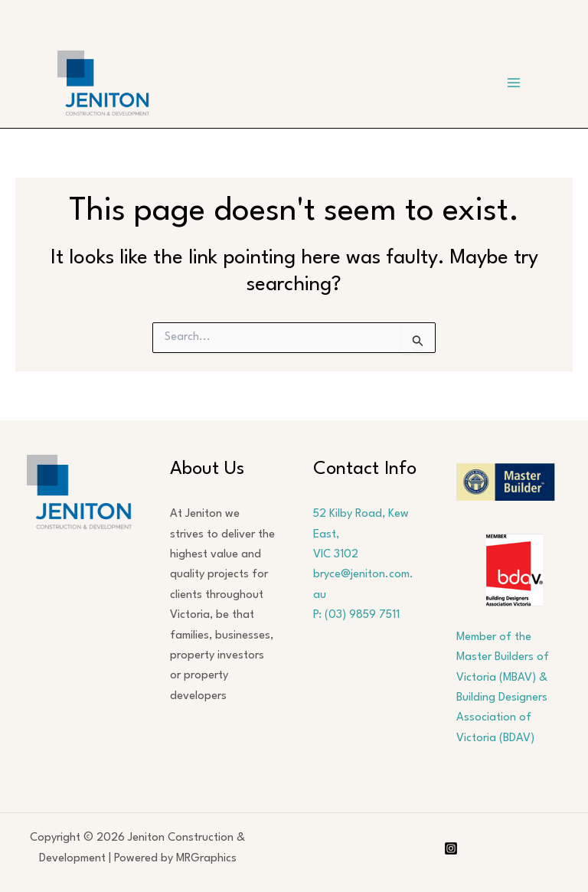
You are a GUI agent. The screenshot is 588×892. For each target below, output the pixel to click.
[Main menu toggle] (514, 83)
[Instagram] (451, 848)
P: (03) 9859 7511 (356, 615)
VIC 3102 (336, 555)
